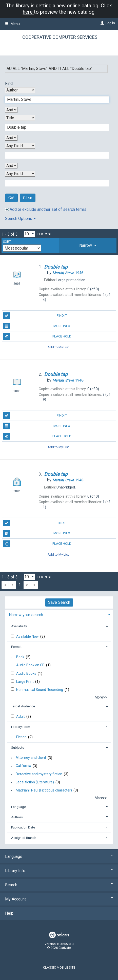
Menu (12, 24)
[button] (88, 246)
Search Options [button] (20, 219)
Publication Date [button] (23, 827)
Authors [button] (17, 817)
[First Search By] (20, 90)
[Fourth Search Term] (54, 183)
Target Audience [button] (23, 706)
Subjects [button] (18, 748)
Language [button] (18, 807)
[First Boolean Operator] (11, 110)
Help (9, 913)
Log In (110, 23)
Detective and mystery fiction (39, 774)
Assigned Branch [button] (24, 838)
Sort (7, 242)
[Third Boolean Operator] (11, 166)
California (23, 766)
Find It (35, 316)
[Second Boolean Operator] (11, 138)
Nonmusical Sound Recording (40, 690)
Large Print (25, 682)
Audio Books (27, 673)
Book (21, 657)
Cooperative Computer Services (60, 37)
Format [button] (16, 647)
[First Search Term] (54, 100)
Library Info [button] (59, 871)
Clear (28, 198)
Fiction (22, 737)
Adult (21, 717)
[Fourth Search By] (20, 174)
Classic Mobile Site (59, 967)
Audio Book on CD (31, 665)
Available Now (28, 636)
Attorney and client (31, 758)
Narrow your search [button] (26, 615)
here (28, 12)
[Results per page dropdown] (30, 234)
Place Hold (37, 336)
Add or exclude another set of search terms (46, 209)
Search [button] (59, 885)
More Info (37, 326)
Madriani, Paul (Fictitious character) (44, 790)
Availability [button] (19, 626)
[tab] (88, 246)
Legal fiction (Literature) (35, 782)
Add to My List (58, 347)
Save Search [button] (59, 602)
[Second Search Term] (54, 127)
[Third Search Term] (54, 155)
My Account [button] (59, 899)
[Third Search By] (20, 146)
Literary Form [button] (21, 727)
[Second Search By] (20, 118)
